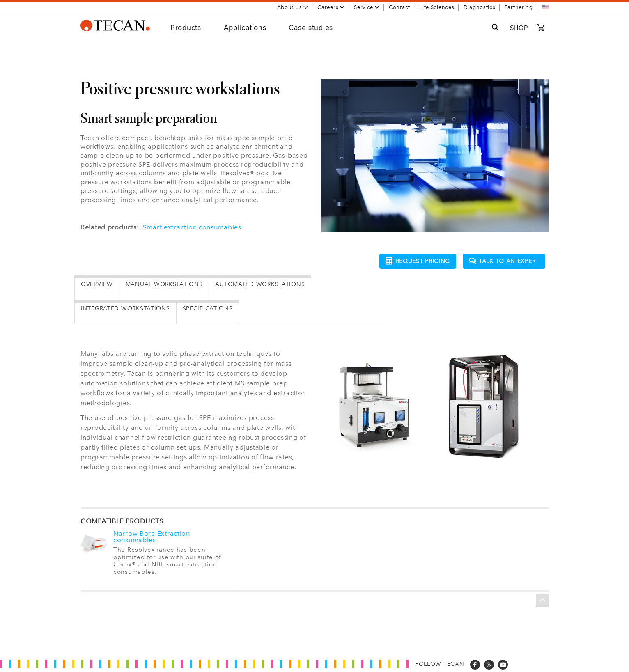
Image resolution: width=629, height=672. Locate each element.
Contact (399, 7)
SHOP (519, 28)
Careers (331, 7)
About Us (293, 7)
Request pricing (418, 261)
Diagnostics (480, 7)
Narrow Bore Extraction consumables (152, 537)
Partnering (519, 7)
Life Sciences (437, 7)
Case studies (311, 27)
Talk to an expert (504, 261)
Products (186, 27)
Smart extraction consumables (192, 227)
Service (367, 7)
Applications (245, 27)
